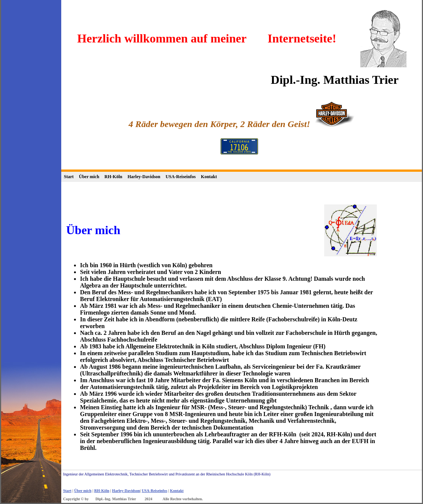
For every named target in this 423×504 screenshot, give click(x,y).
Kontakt (209, 177)
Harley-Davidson (144, 177)
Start (69, 177)
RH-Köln (113, 177)
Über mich (89, 177)
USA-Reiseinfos (181, 177)
